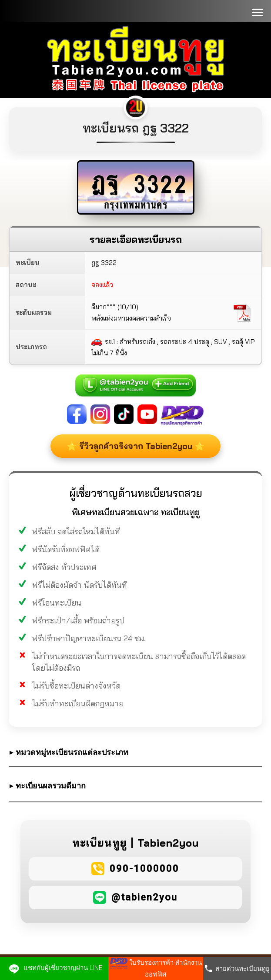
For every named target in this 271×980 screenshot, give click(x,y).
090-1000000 (144, 880)
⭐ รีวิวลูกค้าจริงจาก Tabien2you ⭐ (117, 452)
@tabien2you (144, 909)
